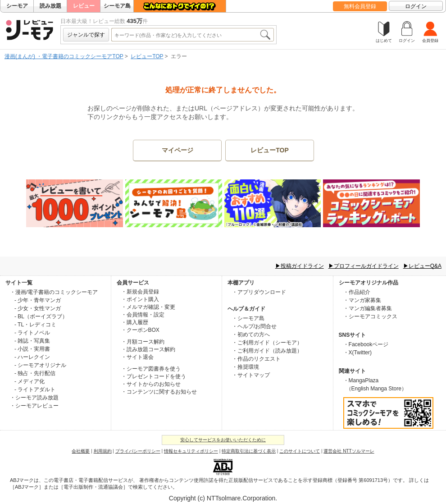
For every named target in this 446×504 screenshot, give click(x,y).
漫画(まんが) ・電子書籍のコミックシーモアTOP (64, 56)
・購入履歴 (135, 322)
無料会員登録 (360, 6)
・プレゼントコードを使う (154, 376)
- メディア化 (30, 381)
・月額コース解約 (143, 342)
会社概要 (81, 451)
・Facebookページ (366, 344)
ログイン (416, 6)
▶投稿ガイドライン (300, 266)
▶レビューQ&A (422, 266)
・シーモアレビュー (34, 406)
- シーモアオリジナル (40, 365)
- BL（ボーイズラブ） (41, 316)
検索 (265, 35)
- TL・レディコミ (35, 325)
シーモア (17, 6)
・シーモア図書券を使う (151, 369)
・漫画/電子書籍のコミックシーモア (54, 292)
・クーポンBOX (140, 330)
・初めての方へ (251, 334)
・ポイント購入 (140, 299)
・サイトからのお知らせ (151, 384)
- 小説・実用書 (32, 349)
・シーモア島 (248, 318)
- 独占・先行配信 (35, 373)
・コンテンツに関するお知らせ (159, 392)
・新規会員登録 (140, 292)
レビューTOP (147, 56)
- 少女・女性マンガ (38, 308)
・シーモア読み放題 (34, 398)
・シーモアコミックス (370, 316)
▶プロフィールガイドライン (364, 266)
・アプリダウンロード (259, 292)
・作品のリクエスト (256, 359)
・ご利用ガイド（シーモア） (267, 343)
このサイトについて (300, 451)
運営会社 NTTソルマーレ (349, 451)
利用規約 (103, 451)
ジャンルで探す (86, 35)
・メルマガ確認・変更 (148, 307)
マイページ (177, 150)
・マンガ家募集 (362, 300)
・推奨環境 (246, 367)
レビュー (84, 6)
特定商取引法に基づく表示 (249, 451)
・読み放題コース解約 (148, 349)
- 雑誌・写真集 (32, 341)
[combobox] (185, 35)
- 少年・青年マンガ (38, 300)
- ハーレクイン (32, 357)
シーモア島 (117, 6)
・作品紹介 (357, 292)
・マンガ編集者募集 (368, 308)
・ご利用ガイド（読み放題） (267, 351)
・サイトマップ (251, 375)
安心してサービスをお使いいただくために (223, 440)
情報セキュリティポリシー (191, 451)
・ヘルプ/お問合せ (254, 326)
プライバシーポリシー (138, 451)
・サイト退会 (137, 357)
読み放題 (50, 6)
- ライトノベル (32, 333)
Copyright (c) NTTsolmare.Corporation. (223, 498)
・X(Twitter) (357, 353)
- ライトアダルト (35, 389)
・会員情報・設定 (143, 315)
